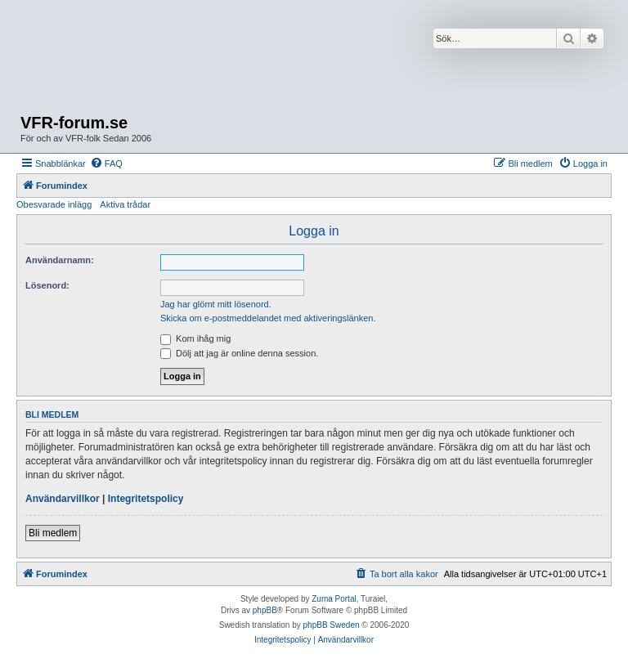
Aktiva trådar (125, 204)
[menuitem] (106, 164)
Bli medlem (53, 533)
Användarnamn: (60, 260)
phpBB (265, 610)
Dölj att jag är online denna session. (239, 353)
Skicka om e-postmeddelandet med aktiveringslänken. (268, 318)
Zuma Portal (334, 599)
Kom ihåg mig (195, 338)
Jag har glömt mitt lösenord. (216, 304)
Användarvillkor (63, 499)
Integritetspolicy (146, 499)
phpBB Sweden (332, 625)
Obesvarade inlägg (54, 204)
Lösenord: (47, 285)
